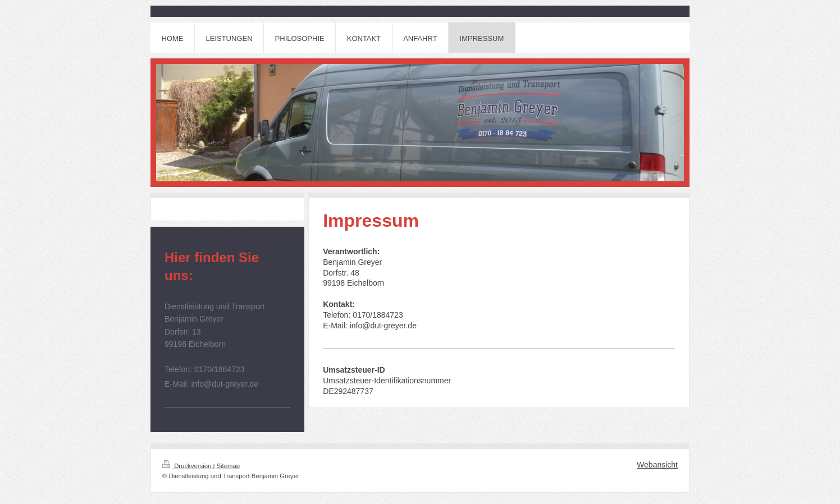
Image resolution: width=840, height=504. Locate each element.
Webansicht (657, 465)
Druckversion (188, 466)
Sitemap (229, 466)
